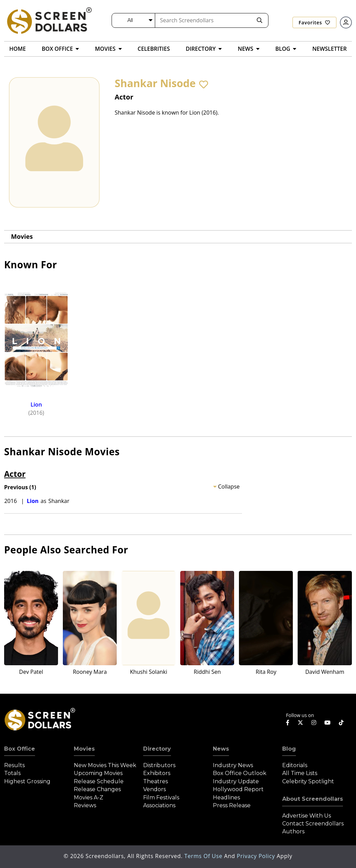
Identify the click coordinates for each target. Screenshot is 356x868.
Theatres (156, 781)
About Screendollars (313, 799)
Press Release (232, 805)
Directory (157, 749)
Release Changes (97, 789)
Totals (12, 773)
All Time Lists (300, 773)
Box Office (20, 749)
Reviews (85, 805)
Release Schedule (99, 781)
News (221, 749)
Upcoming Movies (98, 773)
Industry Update (236, 781)
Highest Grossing (27, 781)
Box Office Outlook (240, 773)
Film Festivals (161, 797)
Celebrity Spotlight (308, 781)
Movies (22, 236)
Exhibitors (157, 773)
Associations (159, 805)
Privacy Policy (257, 856)
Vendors (154, 789)
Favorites (314, 22)
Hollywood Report (238, 789)
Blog (289, 749)
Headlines (226, 797)
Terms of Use (204, 856)
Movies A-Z (89, 797)
